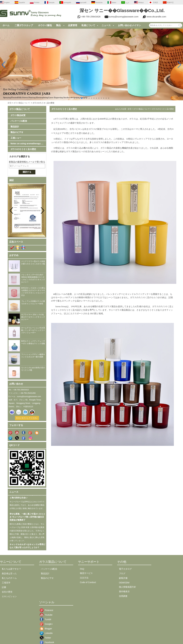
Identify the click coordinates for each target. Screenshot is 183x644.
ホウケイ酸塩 (45, 25)
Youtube (47, 615)
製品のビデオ (17, 132)
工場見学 (6, 583)
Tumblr (47, 619)
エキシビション (9, 596)
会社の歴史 (7, 592)
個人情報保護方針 (127, 587)
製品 (58, 25)
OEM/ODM (124, 583)
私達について (88, 25)
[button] (74, 98)
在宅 (9, 103)
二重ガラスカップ (24, 25)
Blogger (47, 629)
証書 (4, 587)
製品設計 (15, 127)
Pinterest (47, 610)
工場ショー (16, 138)
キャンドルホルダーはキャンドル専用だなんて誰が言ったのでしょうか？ (27, 547)
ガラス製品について (22, 103)
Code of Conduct (88, 582)
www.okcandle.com (156, 17)
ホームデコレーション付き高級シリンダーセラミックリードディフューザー (33, 330)
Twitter (47, 638)
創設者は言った (9, 573)
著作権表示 (124, 591)
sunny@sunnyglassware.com (124, 17)
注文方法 (84, 578)
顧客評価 (123, 578)
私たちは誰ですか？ (11, 569)
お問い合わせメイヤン (129, 25)
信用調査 (123, 596)
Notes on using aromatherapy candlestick (28, 144)
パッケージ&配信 (19, 121)
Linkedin (47, 633)
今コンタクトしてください (27, 418)
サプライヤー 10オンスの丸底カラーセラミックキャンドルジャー (33, 317)
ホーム (6, 25)
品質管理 (73, 25)
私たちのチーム (9, 578)
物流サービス (86, 573)
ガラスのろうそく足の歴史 (23, 149)
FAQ (82, 569)
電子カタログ (125, 569)
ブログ (122, 573)
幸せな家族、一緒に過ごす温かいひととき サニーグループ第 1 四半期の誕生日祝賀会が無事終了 (27, 518)
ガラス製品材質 (18, 115)
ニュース (106, 25)
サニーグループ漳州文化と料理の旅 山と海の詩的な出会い (27, 498)
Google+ (47, 624)
